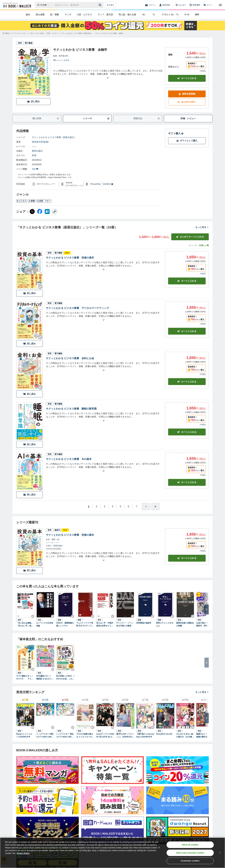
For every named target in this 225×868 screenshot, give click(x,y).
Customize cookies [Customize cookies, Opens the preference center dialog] (190, 861)
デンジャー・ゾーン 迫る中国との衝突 (125, 624)
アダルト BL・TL (170, 15)
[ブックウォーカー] (17, 5)
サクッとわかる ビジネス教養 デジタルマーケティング (77, 308)
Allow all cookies (190, 845)
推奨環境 (108, 184)
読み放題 (40, 15)
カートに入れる (187, 78)
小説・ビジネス (84, 15)
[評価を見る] (61, 60)
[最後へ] (155, 507)
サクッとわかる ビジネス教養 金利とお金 (70, 358)
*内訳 (203, 71)
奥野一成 (55, 539)
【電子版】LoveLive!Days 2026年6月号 (145, 735)
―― (34, 146)
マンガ (68, 15)
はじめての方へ (187, 102)
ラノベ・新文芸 (105, 15)
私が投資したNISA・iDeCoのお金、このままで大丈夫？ (65, 678)
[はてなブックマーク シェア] (47, 212)
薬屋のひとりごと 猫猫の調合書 (205, 735)
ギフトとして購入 (187, 141)
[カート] (208, 5)
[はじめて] (181, 5)
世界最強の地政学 (144, 623)
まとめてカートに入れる (190, 237)
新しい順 (204, 245)
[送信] (100, 5)
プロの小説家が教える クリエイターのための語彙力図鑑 (85, 736)
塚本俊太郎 (63, 56)
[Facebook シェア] (40, 212)
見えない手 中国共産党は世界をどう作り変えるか (105, 624)
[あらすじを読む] (108, 74)
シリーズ (96, 118)
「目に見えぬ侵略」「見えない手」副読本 (25, 624)
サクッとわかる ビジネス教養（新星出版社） (54, 137)
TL (154, 15)
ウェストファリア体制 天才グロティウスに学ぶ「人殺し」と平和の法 (85, 624)
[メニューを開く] (220, 5)
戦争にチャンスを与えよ (165, 624)
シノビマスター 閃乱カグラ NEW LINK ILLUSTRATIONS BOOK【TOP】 (45, 736)
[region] (112, 853)
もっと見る (202, 227)
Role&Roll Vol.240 (164, 734)
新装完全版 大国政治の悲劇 (185, 624)
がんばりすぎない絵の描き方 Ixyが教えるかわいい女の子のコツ (185, 736)
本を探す (110, 5)
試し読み (33, 101)
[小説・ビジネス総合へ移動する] (37, 33)
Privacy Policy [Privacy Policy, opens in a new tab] (23, 853)
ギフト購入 (176, 133)
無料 (197, 15)
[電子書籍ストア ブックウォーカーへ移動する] (14, 33)
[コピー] (55, 212)
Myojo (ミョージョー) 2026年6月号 (24, 735)
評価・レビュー (188, 118)
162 (35, 169)
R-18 (187, 15)
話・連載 (55, 15)
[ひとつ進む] (146, 507)
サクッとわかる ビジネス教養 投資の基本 (70, 258)
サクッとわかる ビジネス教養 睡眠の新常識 (71, 409)
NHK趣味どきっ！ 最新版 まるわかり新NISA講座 (45, 678)
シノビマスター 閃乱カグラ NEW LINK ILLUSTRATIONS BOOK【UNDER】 (65, 736)
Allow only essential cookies (190, 853)
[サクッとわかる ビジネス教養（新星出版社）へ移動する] (77, 33)
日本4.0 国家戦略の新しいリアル (65, 624)
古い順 (192, 245)
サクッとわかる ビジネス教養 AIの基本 (69, 459)
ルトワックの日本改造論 (45, 624)
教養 (32, 201)
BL (144, 15)
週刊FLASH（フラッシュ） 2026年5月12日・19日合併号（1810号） (125, 736)
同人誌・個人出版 (127, 15)
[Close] (220, 853)
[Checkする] (48, 94)
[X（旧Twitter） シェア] (32, 212)
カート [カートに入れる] (187, 281)
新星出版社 (37, 151)
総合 (28, 15)
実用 (34, 155)
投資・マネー (44, 201)
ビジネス (22, 201)
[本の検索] (44, 5)
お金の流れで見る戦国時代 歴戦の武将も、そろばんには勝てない (205, 624)
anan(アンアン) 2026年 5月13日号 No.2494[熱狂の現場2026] (105, 736)
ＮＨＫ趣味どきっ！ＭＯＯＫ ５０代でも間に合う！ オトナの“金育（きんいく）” (25, 678)
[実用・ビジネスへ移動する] (52, 33)
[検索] (100, 5)
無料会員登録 (187, 94)
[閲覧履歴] (195, 5)
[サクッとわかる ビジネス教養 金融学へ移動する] (110, 33)
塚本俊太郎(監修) (40, 142)
